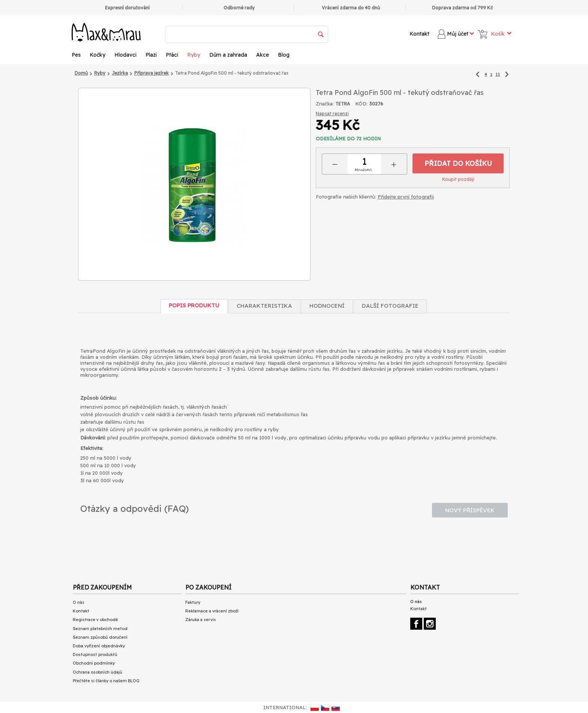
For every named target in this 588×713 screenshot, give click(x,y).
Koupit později (458, 179)
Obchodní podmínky (94, 663)
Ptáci (172, 55)
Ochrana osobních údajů (97, 672)
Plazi (151, 55)
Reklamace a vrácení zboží (212, 611)
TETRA (343, 104)
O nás (79, 602)
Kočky (97, 55)
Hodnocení (327, 306)
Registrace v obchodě (95, 620)
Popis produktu (194, 305)
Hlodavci (125, 55)
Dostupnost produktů (95, 654)
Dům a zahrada (228, 55)
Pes (76, 55)
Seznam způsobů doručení (100, 637)
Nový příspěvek (470, 510)
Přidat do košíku (458, 163)
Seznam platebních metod (100, 629)
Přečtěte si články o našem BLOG (106, 681)
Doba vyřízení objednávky (99, 646)
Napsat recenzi (332, 114)
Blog (284, 55)
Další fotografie (390, 306)
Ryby (194, 55)
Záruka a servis (201, 620)
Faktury (193, 602)
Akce (262, 55)
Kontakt (419, 34)
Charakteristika (264, 306)
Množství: (364, 170)
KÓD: (361, 104)
